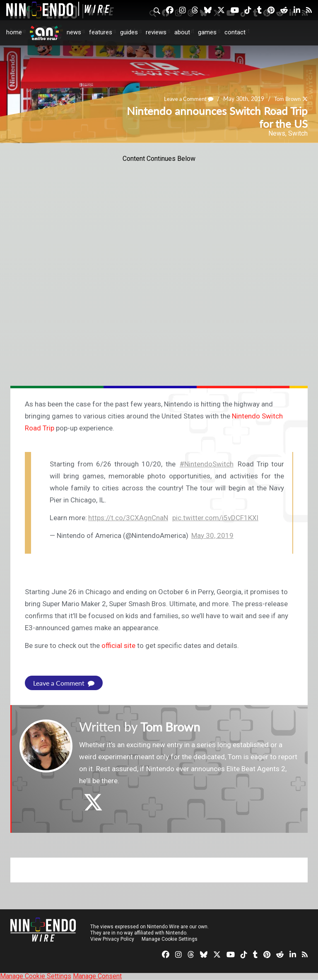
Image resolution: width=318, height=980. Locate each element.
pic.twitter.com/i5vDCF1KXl (215, 518)
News (74, 32)
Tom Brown (285, 99)
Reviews (156, 32)
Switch (298, 133)
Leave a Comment (183, 99)
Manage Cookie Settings (170, 939)
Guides (129, 32)
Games (207, 32)
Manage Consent (97, 976)
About (182, 32)
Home (14, 32)
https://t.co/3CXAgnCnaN (128, 518)
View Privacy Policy (112, 939)
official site (118, 645)
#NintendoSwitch (207, 464)
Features (101, 32)
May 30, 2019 (212, 535)
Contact (235, 32)
